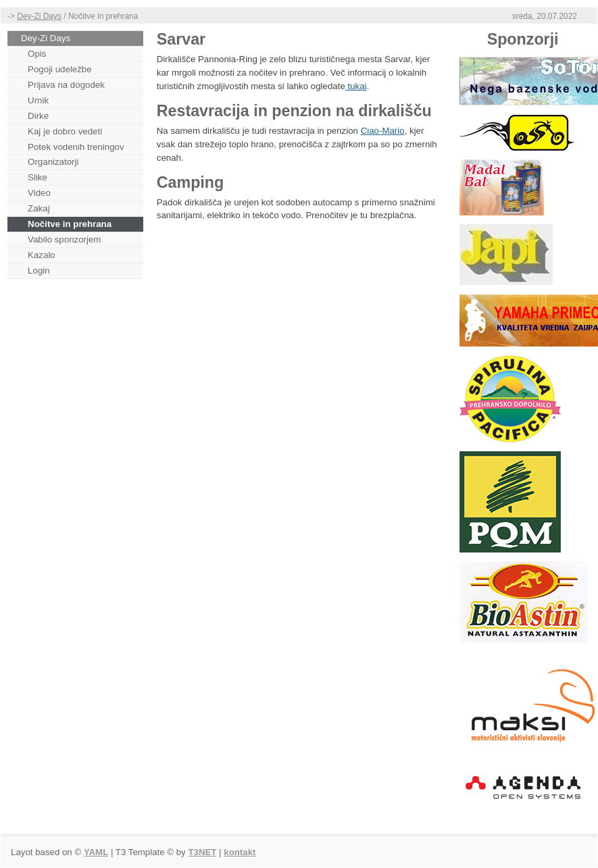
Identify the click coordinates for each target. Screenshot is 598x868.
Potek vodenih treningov (76, 147)
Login (39, 271)
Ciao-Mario (383, 131)
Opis (37, 54)
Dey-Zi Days (39, 16)
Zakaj (39, 208)
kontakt (240, 852)
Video (39, 193)
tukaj (356, 86)
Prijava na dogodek (66, 85)
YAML (96, 852)
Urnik (38, 100)
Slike (38, 177)
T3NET (202, 852)
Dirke (38, 116)
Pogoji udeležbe (60, 69)
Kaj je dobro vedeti (65, 131)
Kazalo (42, 255)
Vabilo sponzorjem (64, 239)
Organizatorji (53, 162)
